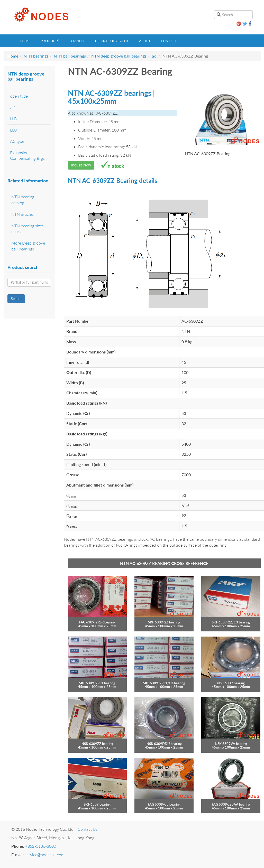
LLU (13, 130)
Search (16, 299)
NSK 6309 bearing (231, 683)
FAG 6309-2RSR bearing (97, 622)
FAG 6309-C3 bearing (164, 804)
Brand (77, 41)
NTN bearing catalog (23, 200)
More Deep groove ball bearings (28, 246)
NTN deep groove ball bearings (119, 56)
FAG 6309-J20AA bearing (231, 804)
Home (25, 41)
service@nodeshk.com (45, 855)
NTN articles (22, 214)
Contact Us (88, 829)
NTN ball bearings (70, 56)
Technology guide (112, 41)
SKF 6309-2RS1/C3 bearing (164, 683)
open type (19, 96)
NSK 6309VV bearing (231, 744)
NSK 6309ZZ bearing (97, 744)
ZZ (13, 107)
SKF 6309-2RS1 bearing (97, 683)
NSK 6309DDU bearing (164, 744)
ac (154, 56)
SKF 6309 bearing (97, 804)
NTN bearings (36, 56)
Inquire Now (81, 165)
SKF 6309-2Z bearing (164, 622)
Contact (169, 41)
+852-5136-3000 (41, 846)
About (145, 41)
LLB (13, 119)
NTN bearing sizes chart (28, 229)
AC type (17, 141)
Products (50, 41)
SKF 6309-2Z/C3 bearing (231, 622)
